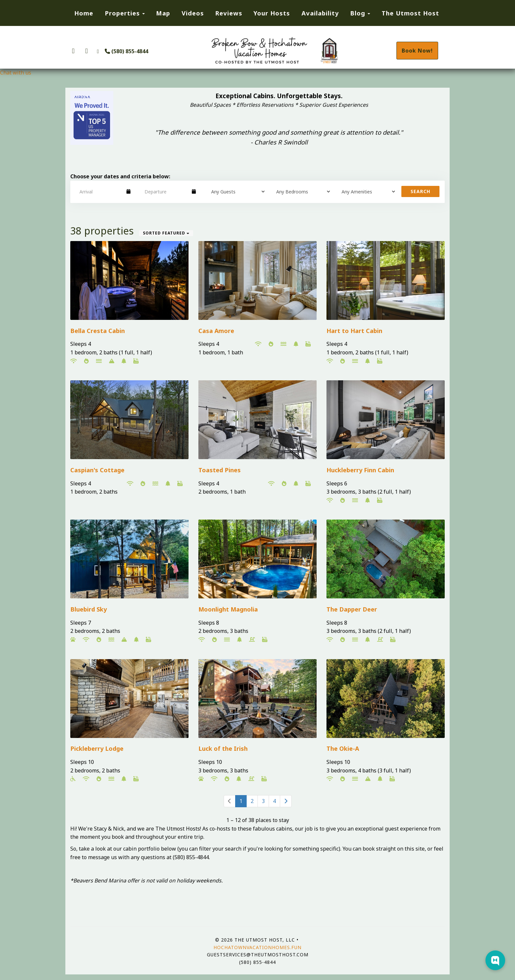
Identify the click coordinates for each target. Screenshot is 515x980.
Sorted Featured (166, 233)
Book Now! (417, 51)
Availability (320, 13)
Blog (358, 13)
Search (420, 191)
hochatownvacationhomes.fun (257, 947)
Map (163, 13)
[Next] (286, 801)
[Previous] (230, 801)
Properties (122, 13)
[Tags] (366, 191)
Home (84, 13)
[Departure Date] (165, 191)
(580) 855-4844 (126, 51)
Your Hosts (272, 13)
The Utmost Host (410, 13)
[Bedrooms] (301, 191)
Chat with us (16, 73)
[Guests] (236, 191)
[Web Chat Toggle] (495, 960)
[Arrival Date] (100, 191)
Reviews (229, 13)
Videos (193, 13)
